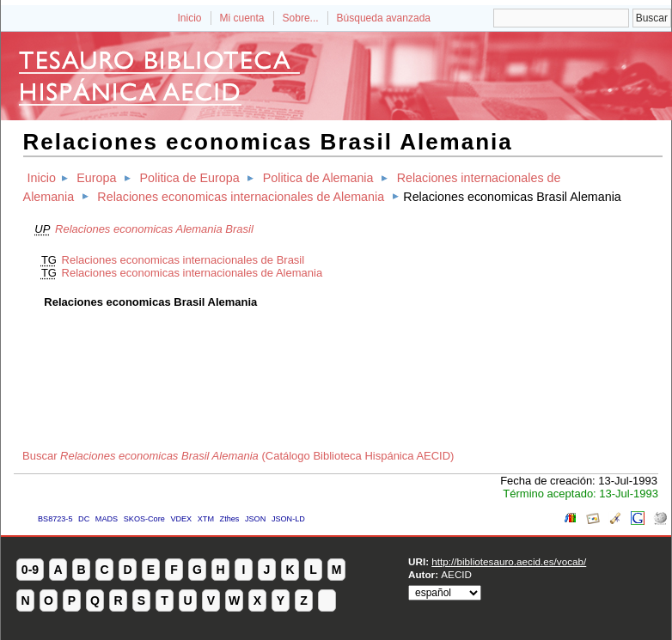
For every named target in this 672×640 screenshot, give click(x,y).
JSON (255, 519)
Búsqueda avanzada (384, 18)
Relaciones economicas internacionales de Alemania (241, 197)
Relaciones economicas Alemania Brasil (154, 229)
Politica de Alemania (318, 178)
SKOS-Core (144, 519)
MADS (107, 519)
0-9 (30, 570)
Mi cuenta (242, 18)
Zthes (230, 519)
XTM (206, 519)
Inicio (189, 18)
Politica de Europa (190, 178)
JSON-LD (288, 519)
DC (84, 519)
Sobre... (301, 18)
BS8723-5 (55, 519)
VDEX (181, 519)
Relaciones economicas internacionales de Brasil (183, 260)
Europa (96, 178)
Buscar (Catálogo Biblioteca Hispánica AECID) (238, 456)
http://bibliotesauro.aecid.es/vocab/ (509, 561)
